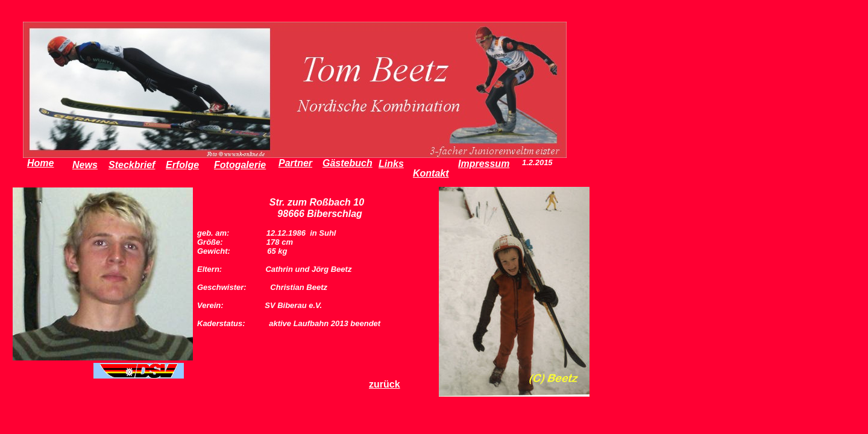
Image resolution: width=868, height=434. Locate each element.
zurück (385, 384)
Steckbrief (132, 165)
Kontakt (431, 173)
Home (40, 163)
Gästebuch (348, 163)
